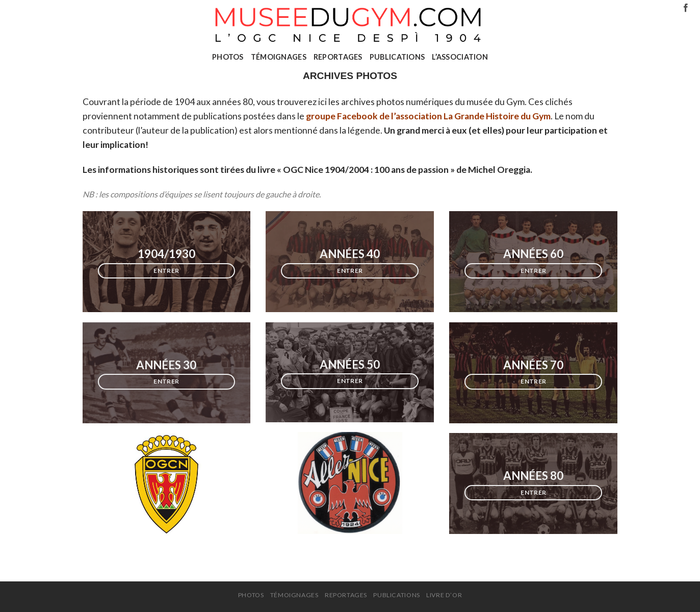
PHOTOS (228, 57)
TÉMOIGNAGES (279, 57)
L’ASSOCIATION (460, 57)
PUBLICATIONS (397, 57)
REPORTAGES (338, 57)
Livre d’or (444, 595)
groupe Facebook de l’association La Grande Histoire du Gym (428, 116)
